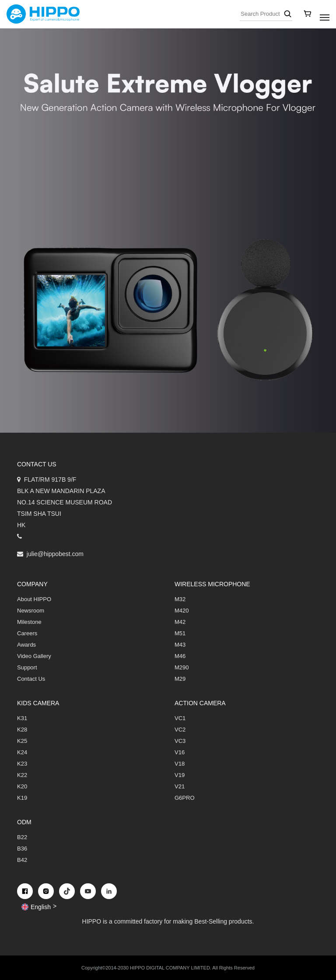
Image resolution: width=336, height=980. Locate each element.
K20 (22, 786)
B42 (22, 860)
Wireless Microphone (212, 584)
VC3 (180, 741)
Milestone (29, 622)
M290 (182, 667)
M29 (180, 679)
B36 (22, 849)
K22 (22, 775)
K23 (22, 764)
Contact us (37, 464)
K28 (22, 730)
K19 (22, 798)
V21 (180, 786)
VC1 (180, 718)
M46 (180, 656)
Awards (26, 645)
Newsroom (31, 611)
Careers (27, 633)
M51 (180, 633)
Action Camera (200, 703)
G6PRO (185, 798)
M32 (180, 599)
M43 (180, 645)
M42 (180, 622)
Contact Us (31, 679)
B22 (22, 837)
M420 (182, 611)
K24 (22, 752)
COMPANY (32, 584)
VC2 (180, 730)
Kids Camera (38, 703)
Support (27, 667)
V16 (180, 752)
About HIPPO (34, 599)
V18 (180, 764)
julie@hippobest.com (55, 554)
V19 (180, 775)
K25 (22, 741)
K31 (22, 718)
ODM (24, 822)
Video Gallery (34, 656)
